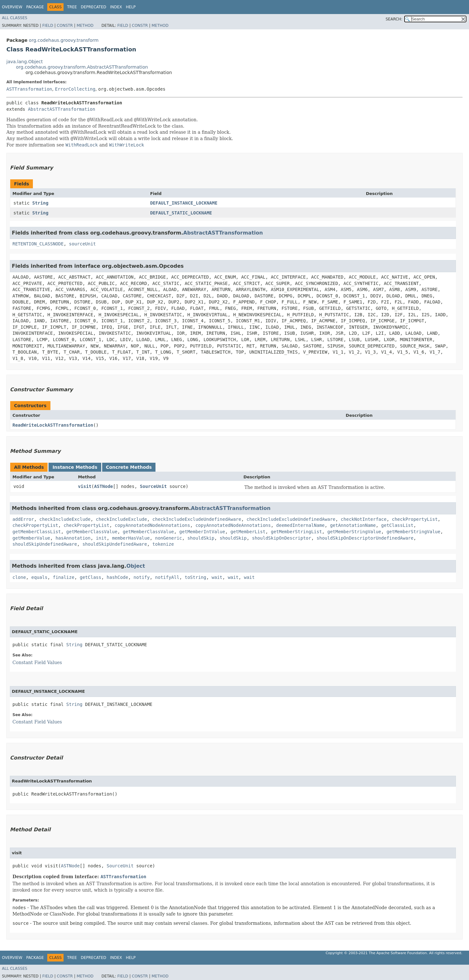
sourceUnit (82, 244)
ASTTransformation (29, 89)
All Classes (15, 18)
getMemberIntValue (202, 532)
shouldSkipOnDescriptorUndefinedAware (365, 538)
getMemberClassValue (92, 532)
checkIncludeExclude (65, 519)
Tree (72, 7)
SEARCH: (394, 19)
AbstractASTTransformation (61, 109)
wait (217, 577)
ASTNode (104, 486)
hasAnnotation (73, 538)
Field (48, 26)
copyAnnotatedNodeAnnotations (152, 525)
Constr (65, 26)
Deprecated (94, 7)
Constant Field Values (37, 662)
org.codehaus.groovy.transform (64, 40)
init (101, 538)
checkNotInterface (363, 519)
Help (131, 7)
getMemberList (248, 532)
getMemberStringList (296, 532)
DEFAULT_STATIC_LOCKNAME (181, 213)
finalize (63, 577)
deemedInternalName (300, 525)
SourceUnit (153, 486)
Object (136, 566)
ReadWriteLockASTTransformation (53, 425)
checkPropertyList (415, 519)
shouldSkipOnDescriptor (281, 538)
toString (196, 577)
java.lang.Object (25, 62)
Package (35, 7)
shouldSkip (201, 538)
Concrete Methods (129, 467)
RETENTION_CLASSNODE (38, 244)
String (40, 203)
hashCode (117, 577)
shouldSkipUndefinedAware (45, 544)
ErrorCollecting (75, 89)
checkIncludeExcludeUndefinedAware (197, 519)
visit (85, 486)
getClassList (397, 525)
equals (39, 577)
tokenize (163, 544)
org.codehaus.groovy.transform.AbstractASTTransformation (82, 67)
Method (85, 26)
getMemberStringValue (354, 532)
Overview (12, 7)
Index (116, 7)
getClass (91, 577)
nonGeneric (169, 538)
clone (19, 577)
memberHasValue (131, 538)
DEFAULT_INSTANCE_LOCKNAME (184, 203)
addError (23, 519)
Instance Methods (75, 467)
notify (142, 577)
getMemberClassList (37, 532)
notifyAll (167, 577)
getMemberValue (31, 538)
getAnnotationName (353, 525)
